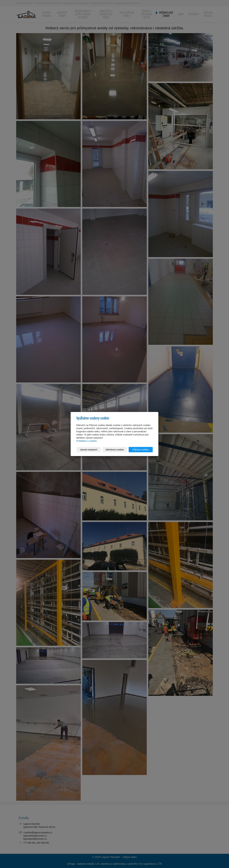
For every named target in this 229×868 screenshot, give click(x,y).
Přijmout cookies (141, 450)
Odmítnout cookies (115, 450)
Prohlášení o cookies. (87, 441)
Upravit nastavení (89, 450)
